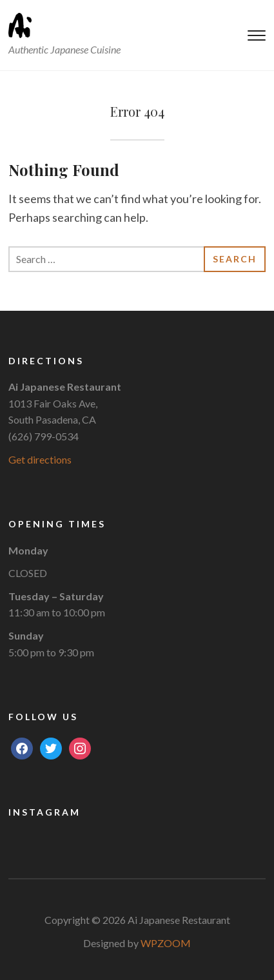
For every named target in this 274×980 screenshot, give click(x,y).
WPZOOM (166, 943)
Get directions (40, 459)
